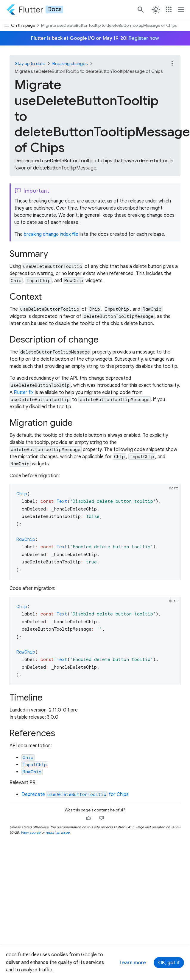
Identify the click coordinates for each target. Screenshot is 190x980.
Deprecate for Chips (75, 794)
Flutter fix (24, 392)
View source (31, 832)
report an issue (58, 832)
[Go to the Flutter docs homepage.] (35, 10)
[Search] (140, 10)
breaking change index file (51, 234)
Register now (144, 38)
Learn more (133, 963)
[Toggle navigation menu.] (181, 10)
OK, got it (169, 963)
